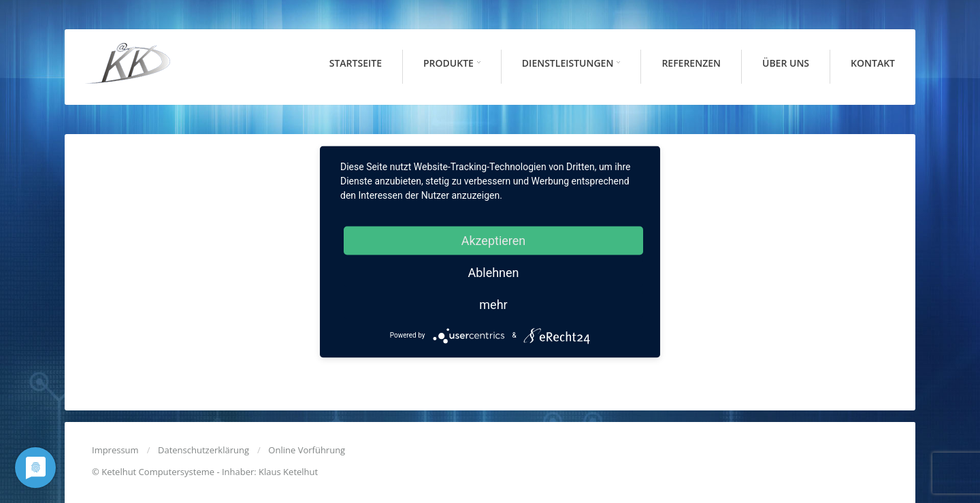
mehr (493, 304)
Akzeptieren (494, 240)
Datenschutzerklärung (203, 450)
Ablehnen (493, 272)
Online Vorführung (307, 450)
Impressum (115, 450)
